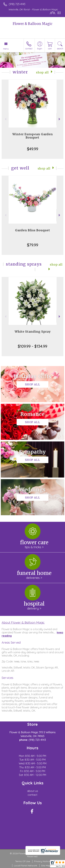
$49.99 (33, 149)
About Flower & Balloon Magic (23, 622)
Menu (6, 49)
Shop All (42, 72)
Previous (5, 119)
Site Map (46, 866)
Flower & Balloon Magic (32, 24)
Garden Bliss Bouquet (33, 230)
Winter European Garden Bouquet (33, 136)
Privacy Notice (42, 861)
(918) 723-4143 (17, 4)
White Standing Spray (33, 332)
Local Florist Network (26, 866)
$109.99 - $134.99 (32, 346)
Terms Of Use (23, 861)
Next (60, 119)
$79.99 (33, 245)
